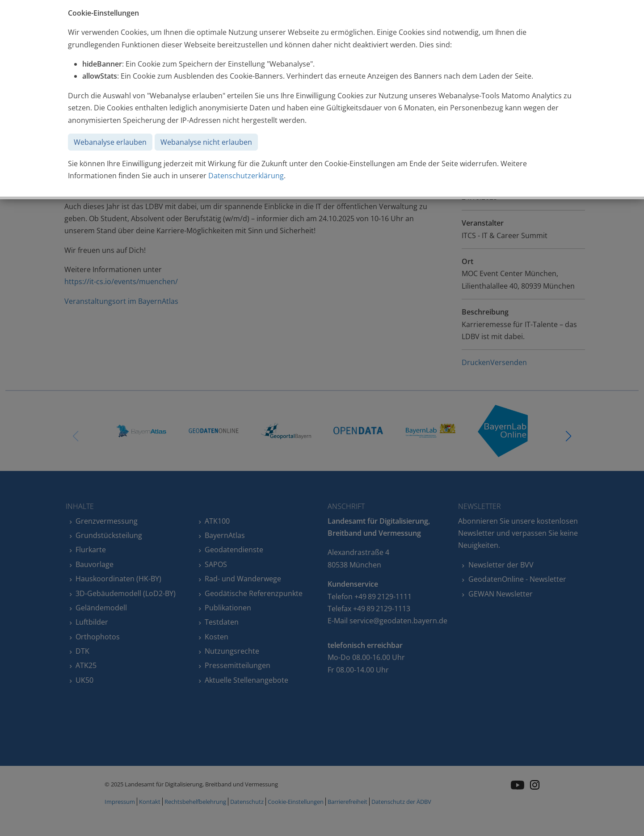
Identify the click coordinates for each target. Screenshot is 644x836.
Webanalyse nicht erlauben (206, 142)
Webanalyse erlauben (110, 142)
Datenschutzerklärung (246, 176)
